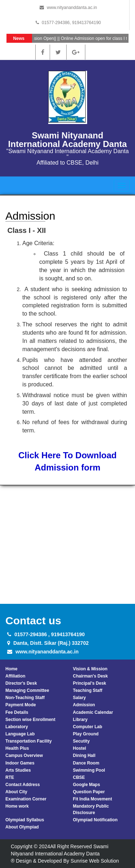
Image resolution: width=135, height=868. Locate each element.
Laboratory (17, 727)
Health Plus (17, 748)
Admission (84, 705)
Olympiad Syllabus (25, 820)
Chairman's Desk (91, 676)
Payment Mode (21, 705)
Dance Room (86, 763)
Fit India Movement (93, 799)
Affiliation (15, 676)
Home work (17, 806)
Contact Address (23, 785)
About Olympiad (22, 827)
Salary (80, 698)
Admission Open (40, 38)
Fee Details (17, 712)
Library (80, 720)
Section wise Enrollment (30, 720)
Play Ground (86, 734)
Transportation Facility (29, 741)
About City (16, 792)
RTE (10, 777)
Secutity (82, 741)
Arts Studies (18, 770)
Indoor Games (20, 763)
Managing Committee (27, 690)
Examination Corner (26, 799)
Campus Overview (24, 756)
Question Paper (89, 792)
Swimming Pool (89, 770)
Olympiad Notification (95, 820)
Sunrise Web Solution (95, 861)
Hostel (80, 748)
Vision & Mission (90, 669)
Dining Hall (84, 756)
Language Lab (20, 734)
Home (11, 669)
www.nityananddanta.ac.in (72, 8)
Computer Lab (88, 727)
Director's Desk (21, 683)
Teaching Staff (88, 690)
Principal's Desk (90, 683)
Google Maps (87, 785)
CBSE (79, 777)
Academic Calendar (93, 712)
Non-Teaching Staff (25, 698)
